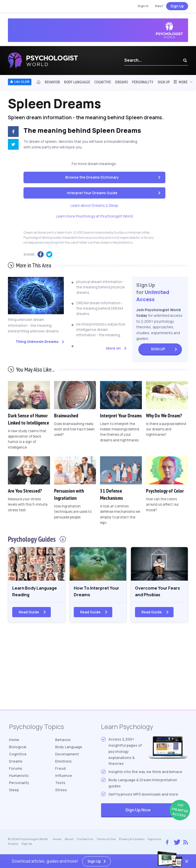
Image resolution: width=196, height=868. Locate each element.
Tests (60, 784)
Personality (143, 82)
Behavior (52, 82)
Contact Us (85, 840)
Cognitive (103, 82)
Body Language (77, 82)
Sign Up (177, 6)
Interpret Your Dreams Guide (92, 193)
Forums (16, 770)
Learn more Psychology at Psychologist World (94, 216)
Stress (61, 791)
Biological (18, 748)
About (69, 840)
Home (14, 741)
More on (113, 348)
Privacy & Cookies (132, 840)
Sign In (143, 6)
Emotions (63, 762)
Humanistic (19, 777)
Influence (64, 777)
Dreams (121, 82)
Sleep (14, 791)
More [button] (180, 82)
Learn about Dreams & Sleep (94, 205)
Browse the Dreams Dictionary (92, 177)
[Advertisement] (98, 670)
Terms (106, 840)
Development (67, 755)
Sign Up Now (156, 812)
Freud (60, 770)
